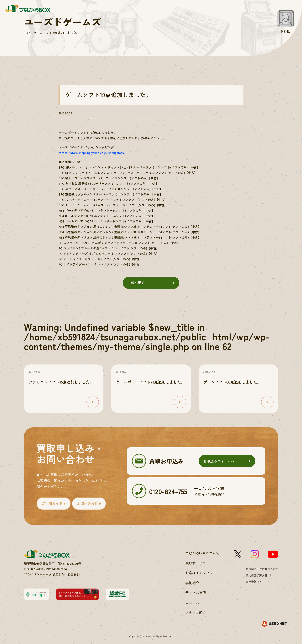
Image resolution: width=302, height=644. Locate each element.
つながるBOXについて (202, 553)
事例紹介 (192, 583)
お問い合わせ (87, 503)
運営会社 (251, 582)
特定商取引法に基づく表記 (262, 569)
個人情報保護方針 (257, 575)
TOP (27, 33)
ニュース (192, 603)
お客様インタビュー (201, 573)
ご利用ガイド (52, 503)
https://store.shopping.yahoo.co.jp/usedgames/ (92, 153)
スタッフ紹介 (196, 612)
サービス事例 (196, 593)
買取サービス (196, 563)
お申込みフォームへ (219, 461)
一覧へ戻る (136, 283)
